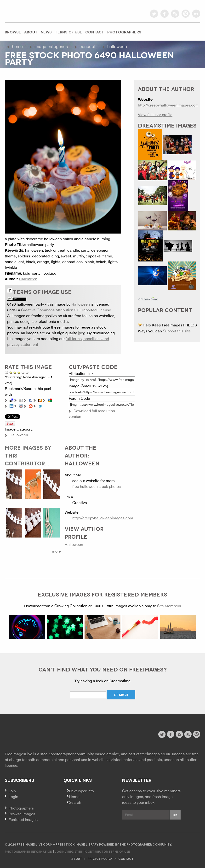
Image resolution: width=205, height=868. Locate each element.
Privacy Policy (100, 859)
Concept (88, 46)
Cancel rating (7, 372)
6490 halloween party (26, 304)
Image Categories (51, 46)
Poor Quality (11, 372)
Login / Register (68, 851)
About (31, 32)
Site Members (169, 606)
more (56, 551)
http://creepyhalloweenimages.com (103, 518)
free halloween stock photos (97, 486)
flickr (196, 14)
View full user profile (155, 115)
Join (12, 791)
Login (13, 797)
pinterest (186, 14)
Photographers (124, 32)
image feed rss (188, 734)
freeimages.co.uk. (156, 754)
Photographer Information (29, 851)
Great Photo (23, 372)
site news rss (179, 734)
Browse (13, 32)
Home (17, 46)
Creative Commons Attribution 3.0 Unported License (66, 310)
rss (175, 14)
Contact (95, 32)
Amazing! (27, 372)
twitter (154, 14)
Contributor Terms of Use (108, 851)
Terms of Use (68, 32)
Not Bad (15, 372)
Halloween (117, 46)
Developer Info (81, 791)
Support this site (177, 331)
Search (75, 802)
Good (19, 372)
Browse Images (22, 814)
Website (31, 735)
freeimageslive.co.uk (31, 11)
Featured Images (23, 820)
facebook (165, 14)
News (46, 32)
